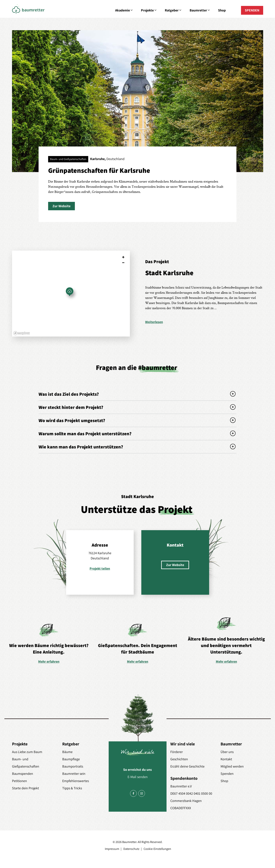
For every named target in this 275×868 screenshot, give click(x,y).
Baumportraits (73, 766)
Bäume (67, 752)
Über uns (227, 752)
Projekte (149, 10)
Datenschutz (131, 849)
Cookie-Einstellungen (157, 849)
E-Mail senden (138, 777)
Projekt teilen (100, 568)
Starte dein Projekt (25, 788)
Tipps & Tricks (72, 788)
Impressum (112, 849)
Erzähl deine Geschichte (187, 766)
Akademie (124, 10)
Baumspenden (23, 774)
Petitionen (19, 781)
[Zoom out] (123, 263)
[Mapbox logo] (22, 333)
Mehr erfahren (49, 661)
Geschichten (179, 759)
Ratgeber (173, 10)
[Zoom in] (123, 257)
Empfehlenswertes (76, 781)
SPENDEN (252, 10)
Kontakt (226, 759)
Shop (222, 10)
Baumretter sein (74, 774)
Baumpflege (71, 759)
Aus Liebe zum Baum (27, 752)
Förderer (177, 752)
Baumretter (200, 10)
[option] (49, 643)
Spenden (227, 774)
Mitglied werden (232, 766)
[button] (61, 206)
